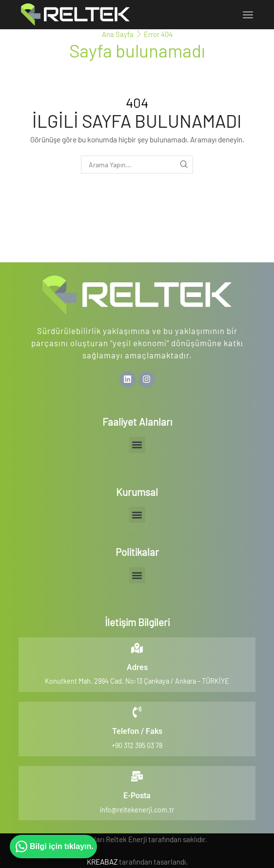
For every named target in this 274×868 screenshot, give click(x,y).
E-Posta (137, 796)
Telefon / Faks (137, 731)
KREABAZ (102, 862)
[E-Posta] (137, 776)
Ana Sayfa (118, 34)
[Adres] (137, 648)
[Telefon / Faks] (137, 712)
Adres (137, 667)
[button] (137, 445)
